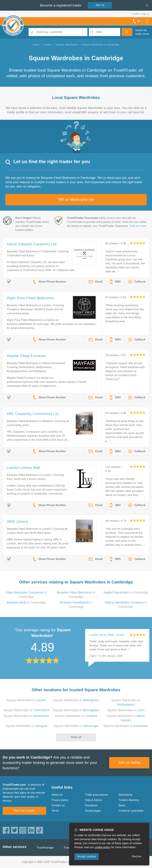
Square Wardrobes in (26, 700)
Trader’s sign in (141, 14)
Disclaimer (91, 805)
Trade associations (96, 795)
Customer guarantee (131, 811)
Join (100, 5)
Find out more (138, 226)
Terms (55, 811)
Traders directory (129, 800)
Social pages (93, 811)
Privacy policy (60, 800)
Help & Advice (93, 800)
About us (57, 795)
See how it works (24, 811)
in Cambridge (126, 592)
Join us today (129, 763)
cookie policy (103, 847)
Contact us (58, 805)
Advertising (125, 795)
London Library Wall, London (107, 635)
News (122, 805)
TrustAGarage (45, 848)
